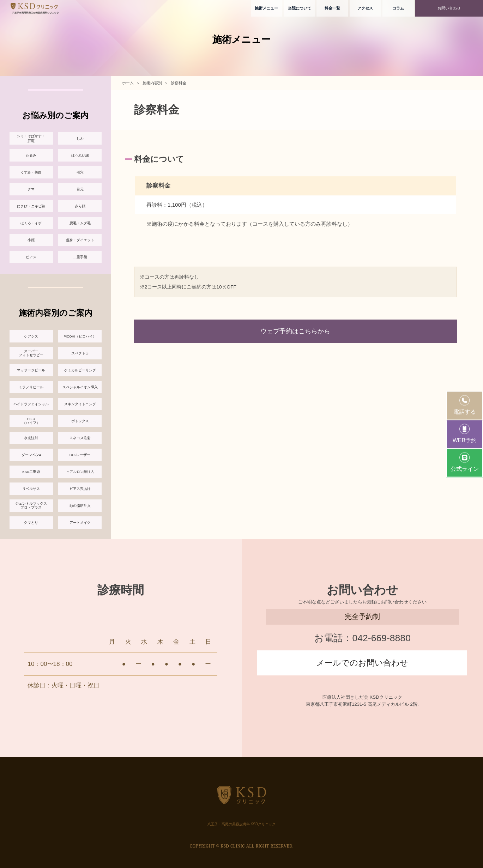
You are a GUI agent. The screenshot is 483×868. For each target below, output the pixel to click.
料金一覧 (332, 8)
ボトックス (80, 421)
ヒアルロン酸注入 (80, 472)
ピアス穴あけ (80, 489)
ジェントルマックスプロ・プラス (31, 505)
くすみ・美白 (31, 172)
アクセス (365, 8)
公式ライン (465, 462)
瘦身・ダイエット (80, 240)
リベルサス (31, 489)
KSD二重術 (31, 472)
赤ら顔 (80, 206)
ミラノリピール (31, 387)
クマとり (31, 523)
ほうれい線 (80, 155)
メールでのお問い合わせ (362, 663)
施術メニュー (266, 8)
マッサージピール (31, 370)
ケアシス (31, 336)
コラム (398, 8)
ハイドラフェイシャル (31, 404)
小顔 (31, 240)
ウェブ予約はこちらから (295, 331)
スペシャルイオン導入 (80, 387)
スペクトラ (80, 353)
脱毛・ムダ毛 (80, 223)
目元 (80, 189)
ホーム (128, 83)
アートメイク (80, 523)
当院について (300, 8)
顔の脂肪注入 (80, 506)
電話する (465, 405)
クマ (31, 189)
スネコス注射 (80, 438)
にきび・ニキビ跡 (31, 206)
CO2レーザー (80, 455)
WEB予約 (465, 433)
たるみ (31, 155)
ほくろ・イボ (31, 223)
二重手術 (80, 257)
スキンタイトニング (80, 404)
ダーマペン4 (31, 455)
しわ (80, 138)
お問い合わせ (449, 8)
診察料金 (179, 83)
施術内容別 (152, 83)
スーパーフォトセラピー (31, 353)
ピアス (31, 257)
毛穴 (80, 172)
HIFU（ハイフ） (31, 421)
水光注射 (31, 438)
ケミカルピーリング (80, 370)
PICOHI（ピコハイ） (80, 336)
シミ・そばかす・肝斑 (31, 138)
